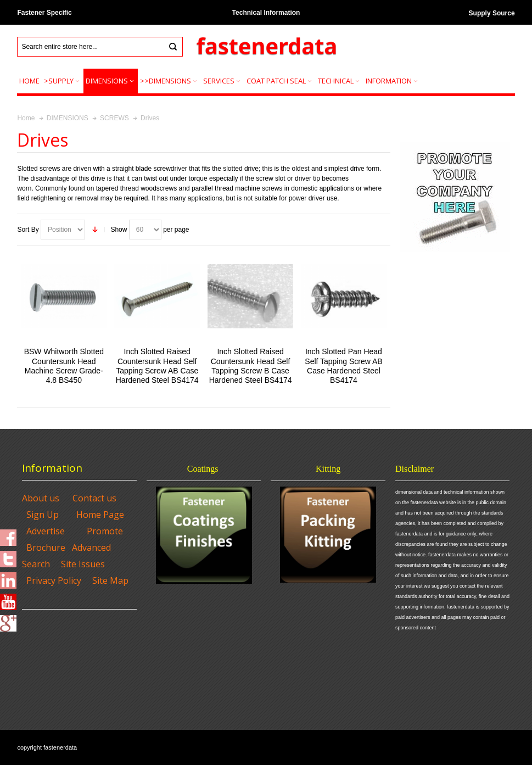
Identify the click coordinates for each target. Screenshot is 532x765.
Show (119, 230)
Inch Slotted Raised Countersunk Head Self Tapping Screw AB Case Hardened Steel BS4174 (157, 366)
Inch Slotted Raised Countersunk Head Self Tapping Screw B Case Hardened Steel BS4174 (251, 366)
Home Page (100, 515)
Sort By (28, 230)
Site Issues (83, 564)
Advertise (46, 531)
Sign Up (43, 515)
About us (41, 498)
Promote (105, 531)
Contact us (94, 498)
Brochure (46, 548)
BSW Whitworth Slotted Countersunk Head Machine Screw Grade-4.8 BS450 (64, 366)
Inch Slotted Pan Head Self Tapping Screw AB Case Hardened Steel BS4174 (343, 366)
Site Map (110, 580)
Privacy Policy (54, 580)
